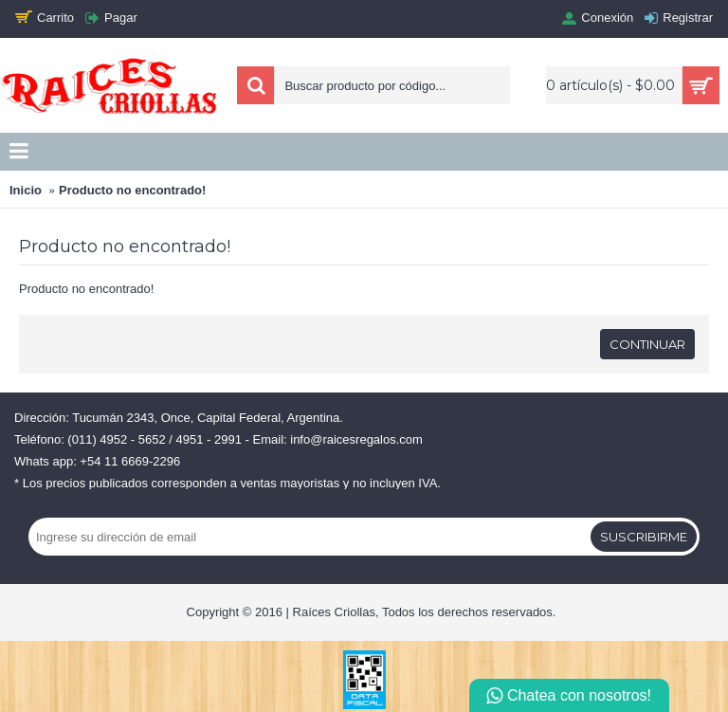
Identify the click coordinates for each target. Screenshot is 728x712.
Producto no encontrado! (132, 190)
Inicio (26, 190)
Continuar (647, 344)
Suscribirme (644, 537)
